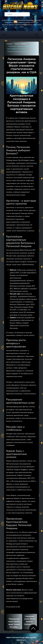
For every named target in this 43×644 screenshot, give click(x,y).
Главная (9, 44)
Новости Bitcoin (20, 44)
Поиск (34, 14)
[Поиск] (17, 14)
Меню (4, 35)
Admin (24, 640)
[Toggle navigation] (37, 35)
